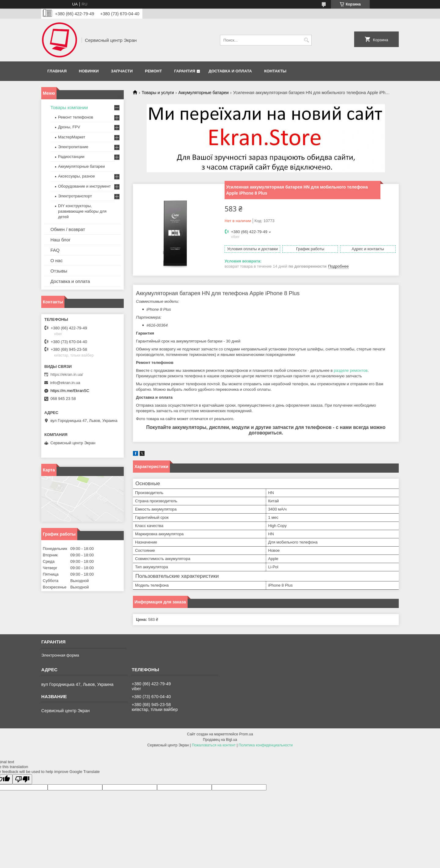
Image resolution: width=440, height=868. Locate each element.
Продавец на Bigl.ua (220, 740)
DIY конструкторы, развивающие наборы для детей (82, 211)
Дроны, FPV (69, 127)
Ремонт (153, 71)
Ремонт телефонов (76, 117)
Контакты (275, 71)
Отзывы (59, 271)
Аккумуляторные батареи (204, 93)
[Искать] (306, 40)
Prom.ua (246, 734)
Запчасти (122, 71)
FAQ (55, 250)
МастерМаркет (72, 137)
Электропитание (73, 147)
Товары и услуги (158, 93)
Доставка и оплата (230, 71)
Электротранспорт (75, 196)
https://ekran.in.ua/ (67, 374)
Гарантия (185, 71)
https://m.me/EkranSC (70, 391)
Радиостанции (71, 157)
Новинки (89, 71)
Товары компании (69, 107)
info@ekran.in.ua (65, 383)
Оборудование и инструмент (84, 186)
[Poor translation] (22, 779)
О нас (57, 260)
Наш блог (61, 240)
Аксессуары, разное (77, 176)
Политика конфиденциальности (266, 745)
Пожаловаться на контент (214, 745)
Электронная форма (60, 655)
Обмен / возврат (68, 229)
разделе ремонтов (351, 370)
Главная (57, 71)
